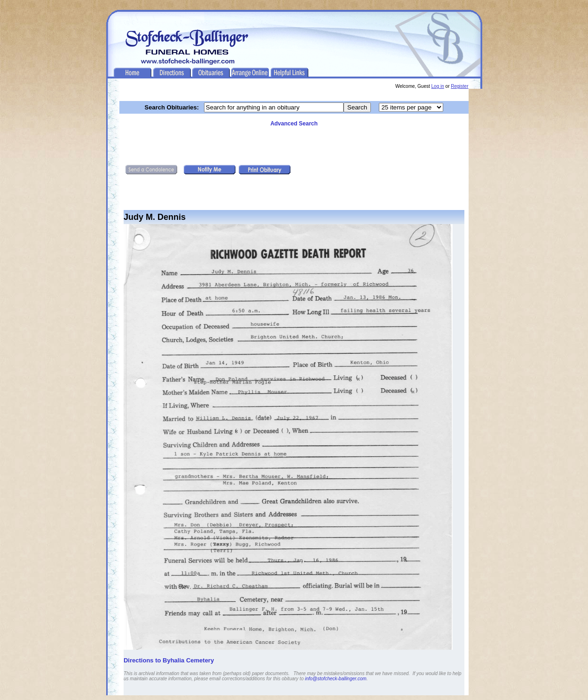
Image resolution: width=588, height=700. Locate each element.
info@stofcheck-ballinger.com (336, 679)
